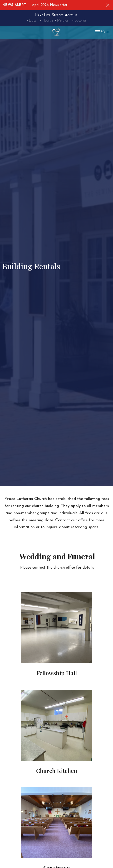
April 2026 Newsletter (50, 5)
